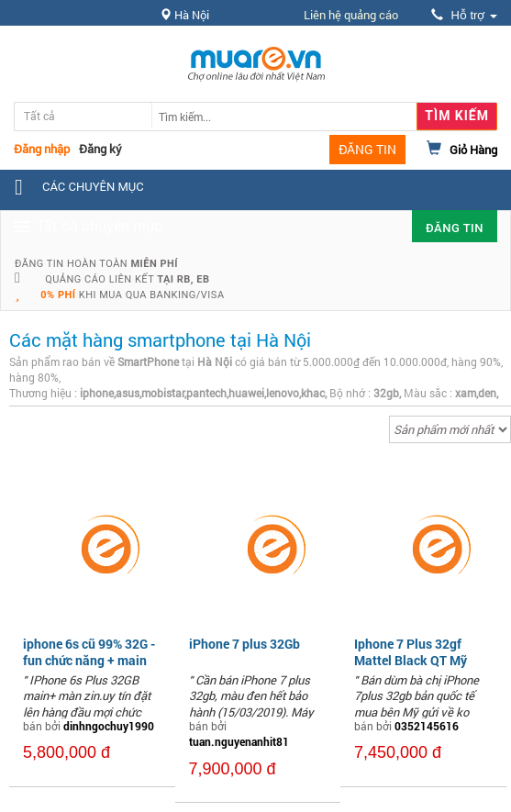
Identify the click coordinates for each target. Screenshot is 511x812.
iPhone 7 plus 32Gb (244, 644)
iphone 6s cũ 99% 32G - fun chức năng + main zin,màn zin (89, 660)
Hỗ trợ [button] (464, 15)
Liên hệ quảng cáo (351, 15)
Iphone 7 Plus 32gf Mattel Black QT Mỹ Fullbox (411, 660)
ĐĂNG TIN (367, 149)
